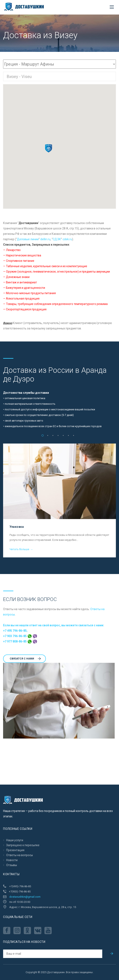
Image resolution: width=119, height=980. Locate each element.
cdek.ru (67, 239)
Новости (12, 860)
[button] (49, 148)
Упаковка (17, 527)
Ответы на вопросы (20, 855)
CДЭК (57, 239)
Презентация (15, 850)
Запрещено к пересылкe (23, 845)
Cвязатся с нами (25, 659)
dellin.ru (45, 239)
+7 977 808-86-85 (20, 641)
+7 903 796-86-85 (20, 636)
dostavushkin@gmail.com (25, 897)
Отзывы (12, 865)
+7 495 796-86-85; (15, 631)
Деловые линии (28, 239)
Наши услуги (15, 840)
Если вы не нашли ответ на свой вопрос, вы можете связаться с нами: (54, 625)
